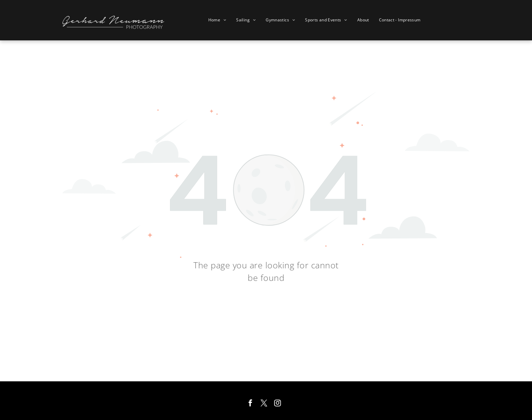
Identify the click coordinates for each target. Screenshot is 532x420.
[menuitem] (220, 20)
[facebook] (250, 404)
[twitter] (264, 404)
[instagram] (278, 404)
